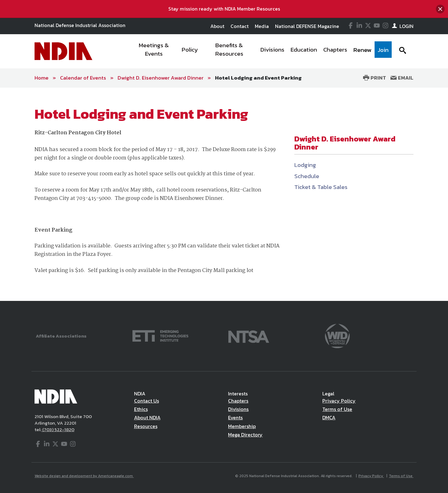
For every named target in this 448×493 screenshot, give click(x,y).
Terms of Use (337, 409)
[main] (224, 194)
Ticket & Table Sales (321, 187)
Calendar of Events (83, 78)
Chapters (238, 401)
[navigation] (261, 51)
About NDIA (147, 417)
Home (42, 78)
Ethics (141, 409)
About (217, 26)
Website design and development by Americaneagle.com (84, 476)
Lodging (305, 165)
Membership (242, 426)
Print (375, 78)
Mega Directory (245, 435)
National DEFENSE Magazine (307, 26)
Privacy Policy (339, 401)
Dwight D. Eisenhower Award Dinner (161, 78)
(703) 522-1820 (58, 429)
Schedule (307, 176)
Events (235, 417)
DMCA (329, 417)
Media (262, 26)
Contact (240, 26)
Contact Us (147, 401)
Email (402, 78)
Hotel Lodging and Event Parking (258, 78)
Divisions (238, 409)
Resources (146, 426)
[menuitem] (154, 51)
